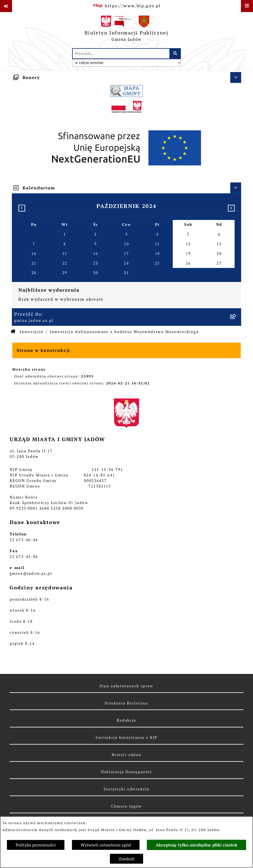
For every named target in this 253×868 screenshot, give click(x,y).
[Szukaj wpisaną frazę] (175, 54)
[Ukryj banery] (236, 77)
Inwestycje (32, 332)
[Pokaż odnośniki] (6, 6)
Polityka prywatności (36, 845)
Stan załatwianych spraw (126, 686)
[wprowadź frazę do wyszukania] (121, 54)
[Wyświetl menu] (247, 6)
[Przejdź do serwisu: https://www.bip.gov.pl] (126, 6)
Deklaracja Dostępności (126, 772)
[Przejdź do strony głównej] (126, 30)
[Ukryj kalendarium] (236, 188)
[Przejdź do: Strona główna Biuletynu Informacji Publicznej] (13, 332)
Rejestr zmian (126, 755)
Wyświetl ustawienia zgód (106, 845)
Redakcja (126, 720)
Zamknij (126, 859)
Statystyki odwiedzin (126, 789)
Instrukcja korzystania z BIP (126, 737)
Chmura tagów (126, 806)
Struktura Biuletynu (126, 703)
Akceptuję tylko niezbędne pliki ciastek (196, 845)
